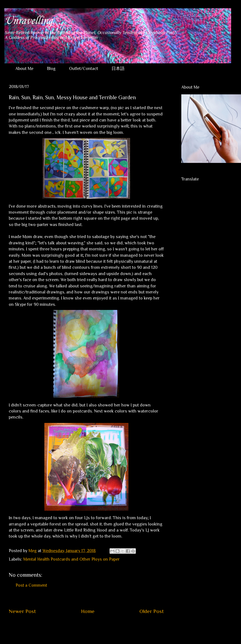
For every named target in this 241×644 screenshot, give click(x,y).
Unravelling (28, 21)
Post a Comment (31, 585)
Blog (51, 69)
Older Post (152, 611)
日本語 (118, 69)
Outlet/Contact (84, 69)
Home (88, 611)
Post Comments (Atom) (99, 628)
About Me (24, 69)
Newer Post (22, 611)
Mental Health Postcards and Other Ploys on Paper (71, 559)
